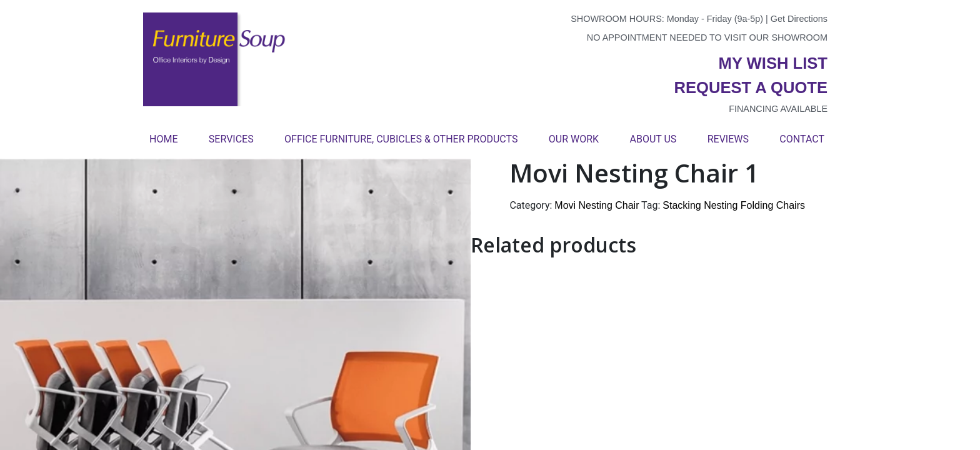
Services (231, 139)
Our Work (574, 139)
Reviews (728, 139)
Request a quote (751, 87)
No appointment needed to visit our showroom (707, 37)
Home (163, 139)
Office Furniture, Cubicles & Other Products (401, 139)
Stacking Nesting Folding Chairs (734, 205)
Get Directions (799, 19)
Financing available (778, 109)
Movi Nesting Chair (597, 205)
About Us (653, 139)
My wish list (773, 63)
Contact (802, 139)
